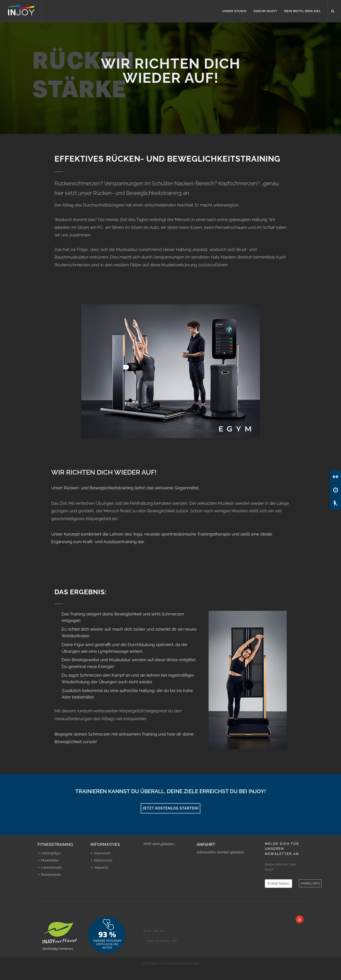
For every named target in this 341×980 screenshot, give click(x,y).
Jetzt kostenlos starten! (170, 808)
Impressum (102, 853)
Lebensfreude (51, 867)
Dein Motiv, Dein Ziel (303, 11)
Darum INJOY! (265, 11)
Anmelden (310, 883)
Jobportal (101, 867)
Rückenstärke (51, 875)
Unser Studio (234, 11)
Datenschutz (103, 860)
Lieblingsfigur (51, 853)
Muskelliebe (50, 860)
